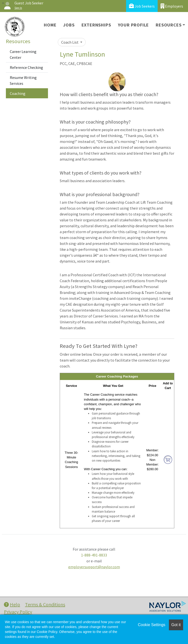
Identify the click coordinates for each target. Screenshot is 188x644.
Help (12, 604)
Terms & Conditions (45, 604)
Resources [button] (169, 25)
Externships (96, 25)
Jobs (69, 25)
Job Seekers (142, 6)
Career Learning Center (23, 54)
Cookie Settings (152, 625)
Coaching (18, 93)
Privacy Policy (18, 612)
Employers (172, 6)
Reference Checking (26, 67)
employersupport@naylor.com (94, 567)
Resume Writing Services (23, 80)
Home (50, 25)
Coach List (70, 42)
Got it (176, 625)
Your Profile (134, 25)
